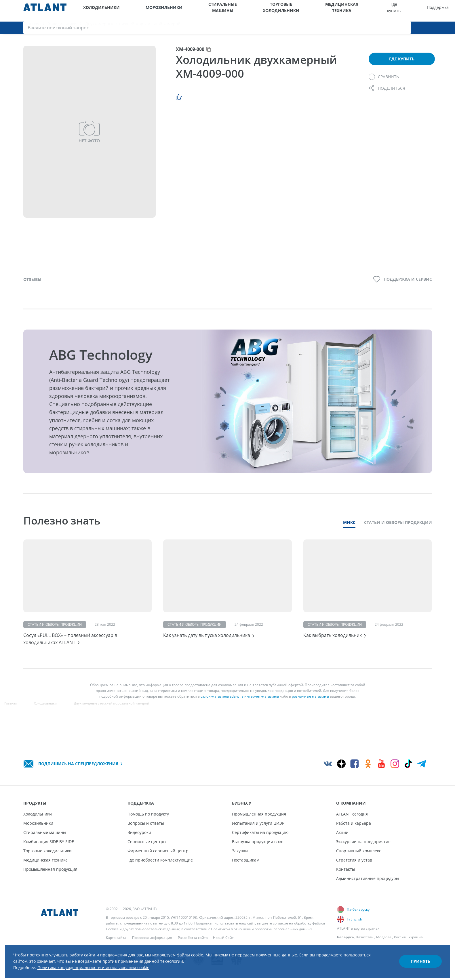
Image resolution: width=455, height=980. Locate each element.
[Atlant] (45, 11)
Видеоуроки (139, 832)
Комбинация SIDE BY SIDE (49, 842)
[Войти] (434, 11)
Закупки (240, 851)
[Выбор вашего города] (404, 11)
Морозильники (142, 11)
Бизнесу (356, 11)
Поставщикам (246, 860)
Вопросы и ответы (146, 823)
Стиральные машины (183, 11)
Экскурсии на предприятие (363, 842)
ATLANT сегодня (352, 814)
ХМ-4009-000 (190, 56)
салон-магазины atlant (220, 709)
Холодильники (96, 11)
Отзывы (32, 286)
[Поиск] (448, 11)
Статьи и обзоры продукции (398, 529)
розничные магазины (310, 709)
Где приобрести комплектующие (160, 860)
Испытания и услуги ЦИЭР (258, 823)
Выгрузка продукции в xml (258, 842)
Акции (342, 832)
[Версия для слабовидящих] (419, 11)
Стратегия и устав (354, 860)
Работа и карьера (354, 823)
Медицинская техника (268, 11)
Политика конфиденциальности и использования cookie (115, 962)
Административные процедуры (368, 878)
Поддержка (329, 11)
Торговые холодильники (224, 11)
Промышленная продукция (50, 869)
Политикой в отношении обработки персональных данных (261, 929)
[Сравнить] (384, 83)
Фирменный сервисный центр (158, 851)
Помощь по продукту (148, 814)
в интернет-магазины (260, 709)
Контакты (346, 869)
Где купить (302, 11)
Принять (411, 955)
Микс (349, 529)
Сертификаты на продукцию (260, 832)
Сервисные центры (147, 842)
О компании (383, 11)
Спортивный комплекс (359, 851)
